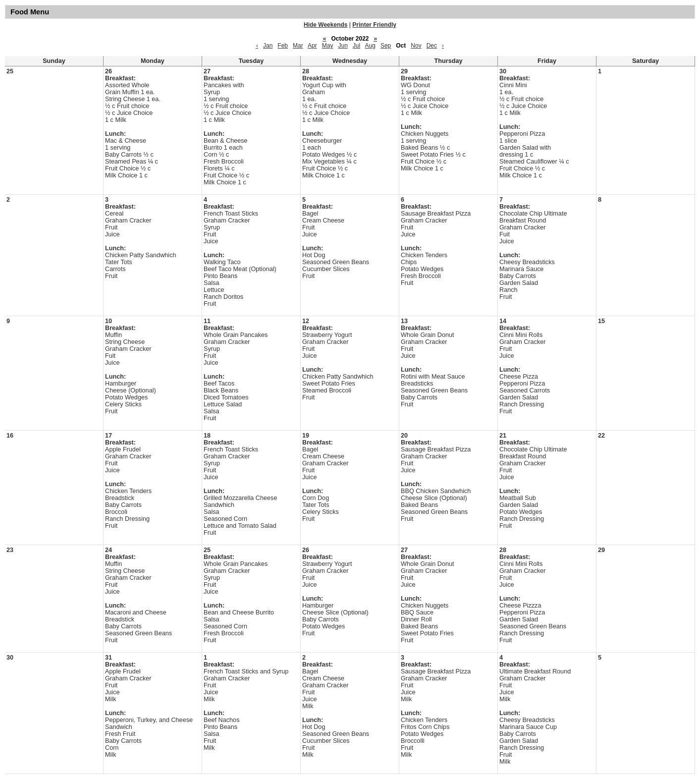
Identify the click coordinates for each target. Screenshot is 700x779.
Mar (298, 46)
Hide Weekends (325, 25)
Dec (432, 46)
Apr (312, 46)
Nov (416, 46)
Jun (343, 46)
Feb (283, 46)
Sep (386, 46)
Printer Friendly (374, 25)
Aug (370, 46)
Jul (356, 46)
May (328, 46)
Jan (268, 46)
